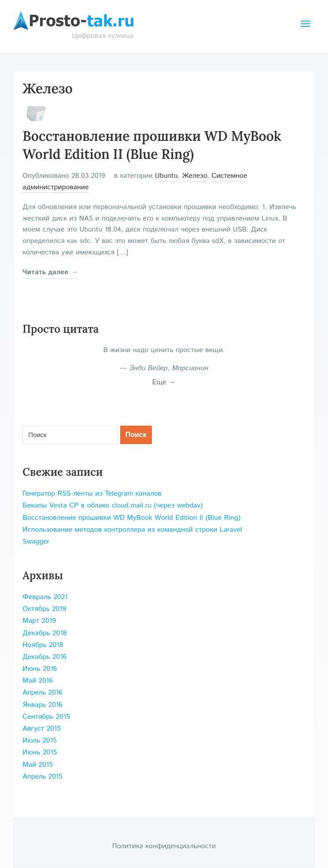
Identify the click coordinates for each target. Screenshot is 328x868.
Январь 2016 (42, 705)
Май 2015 (38, 765)
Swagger (36, 542)
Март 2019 (39, 621)
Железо (195, 176)
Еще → (164, 382)
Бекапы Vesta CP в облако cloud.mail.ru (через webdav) (112, 506)
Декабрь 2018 (44, 633)
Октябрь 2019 (44, 609)
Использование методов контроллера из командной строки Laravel (132, 530)
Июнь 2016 (40, 669)
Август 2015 (42, 729)
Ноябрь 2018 (43, 645)
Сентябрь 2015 (46, 717)
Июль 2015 (39, 741)
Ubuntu (166, 176)
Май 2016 (38, 681)
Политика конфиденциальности (164, 846)
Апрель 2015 (42, 777)
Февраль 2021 (45, 597)
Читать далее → (50, 272)
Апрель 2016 (42, 693)
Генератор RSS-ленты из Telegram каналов (92, 494)
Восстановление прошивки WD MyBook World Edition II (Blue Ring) (131, 518)
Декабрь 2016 (44, 657)
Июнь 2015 (40, 752)
